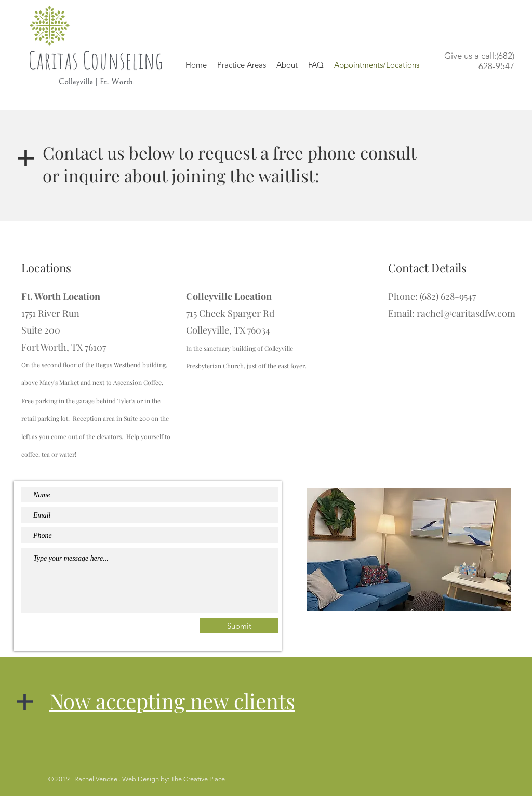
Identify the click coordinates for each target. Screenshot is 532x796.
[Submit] (239, 626)
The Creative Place (198, 779)
